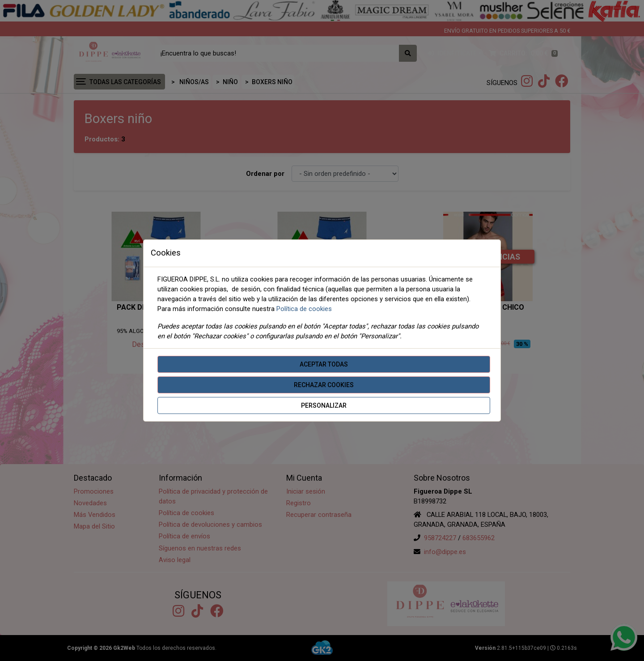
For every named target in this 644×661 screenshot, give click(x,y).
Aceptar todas (324, 364)
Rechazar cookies (324, 385)
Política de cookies (304, 309)
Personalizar (324, 405)
